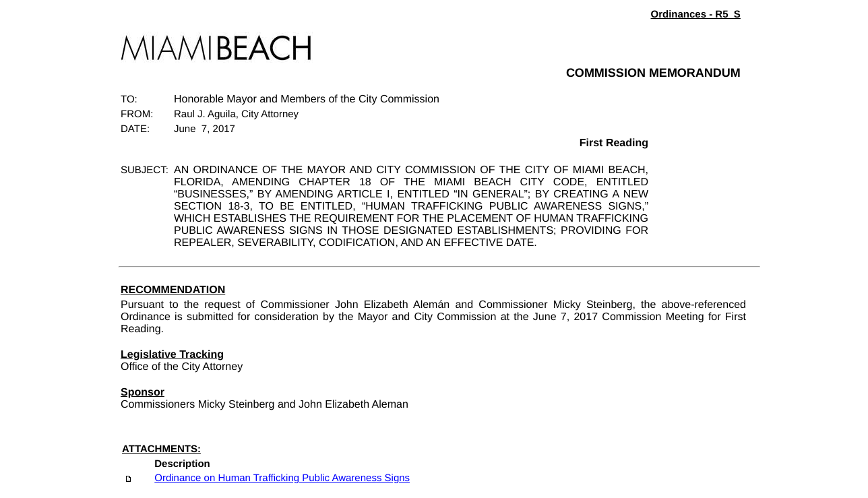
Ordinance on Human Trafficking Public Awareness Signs (282, 478)
